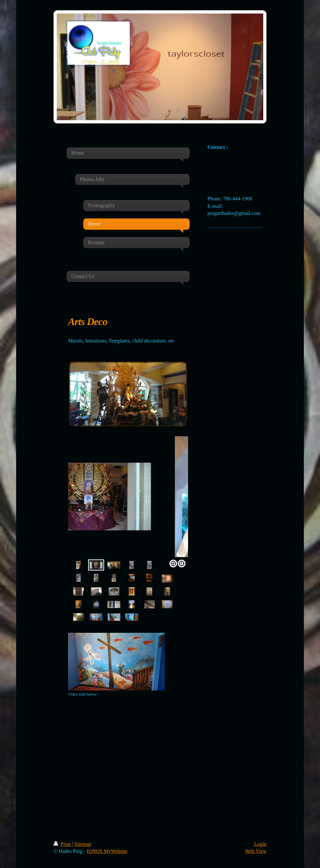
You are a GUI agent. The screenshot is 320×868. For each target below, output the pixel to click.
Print (63, 844)
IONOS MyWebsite (107, 851)
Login (260, 844)
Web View (256, 851)
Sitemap (83, 844)
